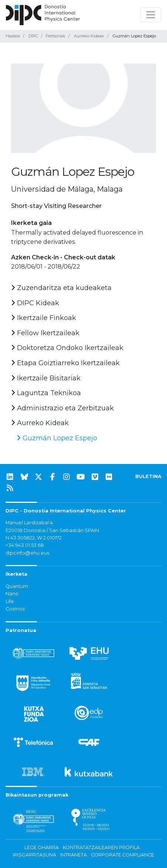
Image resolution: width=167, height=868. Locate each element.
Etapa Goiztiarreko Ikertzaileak (65, 363)
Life (10, 601)
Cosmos (15, 609)
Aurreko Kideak (89, 36)
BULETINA (148, 476)
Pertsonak (55, 36)
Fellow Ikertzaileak (45, 333)
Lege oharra (42, 847)
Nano (12, 594)
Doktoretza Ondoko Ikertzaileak (67, 348)
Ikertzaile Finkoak (44, 318)
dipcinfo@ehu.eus (27, 553)
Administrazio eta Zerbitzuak (62, 408)
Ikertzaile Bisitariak (46, 378)
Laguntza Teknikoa (46, 393)
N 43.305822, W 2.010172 (34, 538)
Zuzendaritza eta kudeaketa (61, 288)
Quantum (17, 586)
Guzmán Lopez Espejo (57, 438)
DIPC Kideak (35, 303)
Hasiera (13, 36)
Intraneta (74, 855)
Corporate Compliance (122, 855)
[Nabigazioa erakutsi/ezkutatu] (151, 15)
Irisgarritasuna (35, 855)
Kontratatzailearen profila (101, 847)
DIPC (33, 36)
